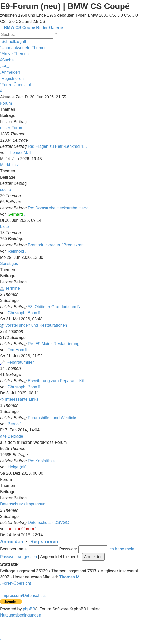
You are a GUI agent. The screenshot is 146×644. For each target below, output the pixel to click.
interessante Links (22, 399)
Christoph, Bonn (22, 313)
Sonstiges (9, 264)
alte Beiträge (12, 436)
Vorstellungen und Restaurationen (36, 325)
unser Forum (12, 128)
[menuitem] (23, 48)
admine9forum (21, 529)
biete (4, 227)
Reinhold (16, 251)
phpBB (29, 609)
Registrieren (44, 542)
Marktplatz (9, 165)
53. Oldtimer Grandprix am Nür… (58, 307)
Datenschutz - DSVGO (49, 523)
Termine (12, 288)
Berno (13, 424)
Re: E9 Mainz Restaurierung (54, 344)
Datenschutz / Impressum (23, 504)
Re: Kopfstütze (41, 461)
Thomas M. (18, 153)
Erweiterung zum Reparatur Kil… (58, 381)
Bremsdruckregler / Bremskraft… (58, 245)
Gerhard (15, 214)
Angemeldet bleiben (60, 557)
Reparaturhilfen (20, 362)
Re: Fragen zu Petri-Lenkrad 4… (58, 146)
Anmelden (12, 542)
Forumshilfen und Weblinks (53, 418)
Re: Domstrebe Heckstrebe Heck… (60, 208)
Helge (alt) (17, 467)
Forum (6, 103)
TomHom (16, 350)
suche (6, 190)
